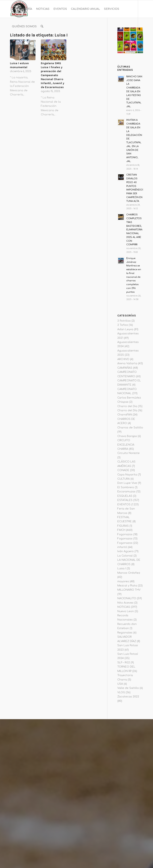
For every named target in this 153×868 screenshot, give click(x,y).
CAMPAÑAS (125, 368)
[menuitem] (22, 9)
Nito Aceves (125, 603)
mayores (123, 581)
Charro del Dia (127, 406)
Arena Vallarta (127, 363)
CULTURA (124, 479)
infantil (122, 547)
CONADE (123, 470)
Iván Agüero (126, 551)
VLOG (121, 692)
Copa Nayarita (127, 475)
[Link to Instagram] (17, 44)
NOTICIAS (124, 607)
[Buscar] (42, 27)
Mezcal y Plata (127, 586)
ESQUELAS (125, 496)
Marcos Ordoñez (129, 573)
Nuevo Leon (126, 611)
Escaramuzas (126, 492)
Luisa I (122, 569)
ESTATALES (125, 500)
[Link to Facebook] (11, 44)
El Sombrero (126, 487)
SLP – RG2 (124, 663)
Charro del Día (127, 410)
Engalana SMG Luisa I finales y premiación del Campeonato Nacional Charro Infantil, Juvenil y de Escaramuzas (52, 75)
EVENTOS (124, 505)
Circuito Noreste (128, 453)
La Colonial (125, 556)
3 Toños (123, 325)
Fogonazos (125, 534)
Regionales (125, 633)
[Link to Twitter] (29, 44)
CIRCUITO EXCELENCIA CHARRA (126, 445)
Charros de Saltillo (130, 428)
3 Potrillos (124, 321)
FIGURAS (123, 526)
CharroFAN (125, 415)
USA (120, 684)
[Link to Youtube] (23, 44)
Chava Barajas (127, 436)
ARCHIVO (123, 359)
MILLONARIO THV (129, 590)
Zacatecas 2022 (128, 697)
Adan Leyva (125, 329)
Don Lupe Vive (127, 483)
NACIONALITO (127, 598)
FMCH (121, 530)
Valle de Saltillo (128, 688)
